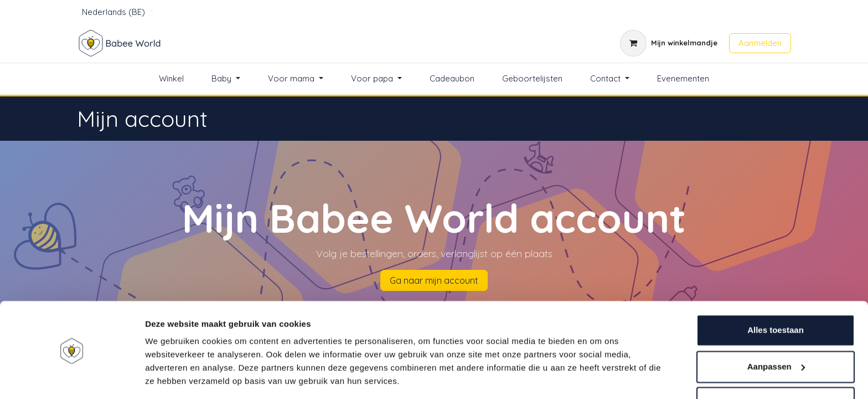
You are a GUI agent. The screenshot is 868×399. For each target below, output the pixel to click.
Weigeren (775, 368)
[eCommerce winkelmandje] (669, 43)
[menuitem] (171, 79)
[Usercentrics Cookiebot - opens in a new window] (72, 377)
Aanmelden (760, 43)
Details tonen (171, 377)
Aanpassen (776, 332)
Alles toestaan (776, 296)
